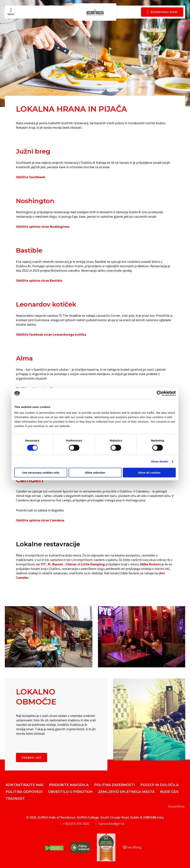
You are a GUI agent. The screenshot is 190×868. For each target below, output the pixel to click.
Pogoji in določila (159, 785)
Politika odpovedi (24, 792)
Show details (160, 461)
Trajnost (15, 799)
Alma (24, 358)
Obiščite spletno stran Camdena (40, 520)
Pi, (50, 564)
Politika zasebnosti (114, 785)
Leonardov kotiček (46, 304)
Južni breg (33, 151)
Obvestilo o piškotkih (70, 792)
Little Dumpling (93, 564)
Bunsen (58, 564)
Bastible (29, 250)
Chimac (71, 564)
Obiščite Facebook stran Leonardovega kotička (51, 335)
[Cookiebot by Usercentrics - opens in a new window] (159, 393)
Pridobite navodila (69, 785)
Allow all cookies (149, 473)
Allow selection (95, 473)
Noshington (35, 201)
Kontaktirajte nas (24, 785)
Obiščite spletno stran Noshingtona (43, 227)
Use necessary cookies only (41, 473)
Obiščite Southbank (31, 177)
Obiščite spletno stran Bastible (39, 281)
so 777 (41, 564)
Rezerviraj (162, 12)
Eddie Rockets (151, 564)
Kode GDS (169, 792)
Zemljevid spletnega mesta (126, 792)
